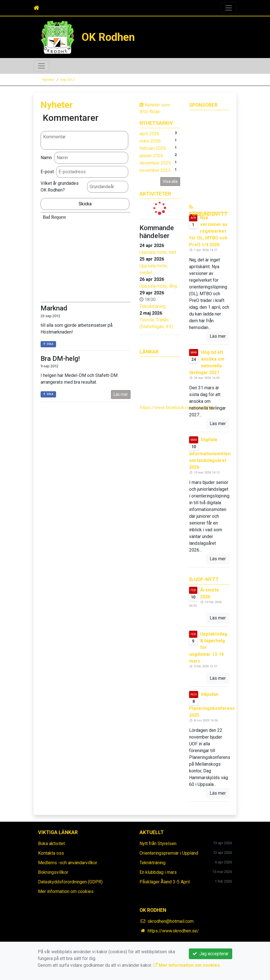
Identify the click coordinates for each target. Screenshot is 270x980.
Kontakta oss (51, 853)
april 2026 (149, 134)
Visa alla (170, 181)
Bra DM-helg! (60, 359)
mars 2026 (150, 141)
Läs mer (121, 394)
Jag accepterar (211, 954)
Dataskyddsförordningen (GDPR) (70, 882)
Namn (46, 158)
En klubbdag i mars (158, 872)
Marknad (54, 308)
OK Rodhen (108, 37)
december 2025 (155, 163)
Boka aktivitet (51, 844)
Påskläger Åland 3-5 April (165, 882)
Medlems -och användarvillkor (68, 863)
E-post (47, 172)
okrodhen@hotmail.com (171, 921)
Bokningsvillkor (53, 872)
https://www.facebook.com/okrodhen (177, 407)
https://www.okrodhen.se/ (173, 931)
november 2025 (155, 170)
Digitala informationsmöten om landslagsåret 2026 (210, 453)
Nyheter (48, 80)
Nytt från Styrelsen (158, 844)
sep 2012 (67, 80)
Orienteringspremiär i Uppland (169, 853)
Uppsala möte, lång (158, 286)
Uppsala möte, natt (158, 252)
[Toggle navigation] (229, 8)
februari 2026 (153, 148)
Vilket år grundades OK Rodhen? (60, 187)
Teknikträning (152, 306)
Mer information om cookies (66, 891)
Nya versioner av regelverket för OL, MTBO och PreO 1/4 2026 (208, 231)
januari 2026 (151, 156)
